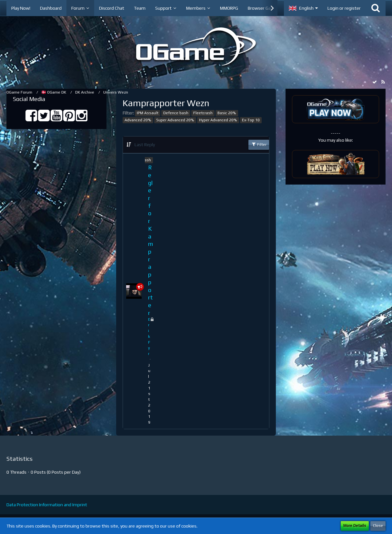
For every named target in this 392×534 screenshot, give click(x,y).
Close (378, 526)
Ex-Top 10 (251, 120)
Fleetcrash (203, 113)
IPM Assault (148, 113)
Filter (259, 144)
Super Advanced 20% (175, 120)
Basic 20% (227, 113)
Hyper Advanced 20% (218, 120)
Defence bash (176, 113)
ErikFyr (149, 337)
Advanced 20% (138, 120)
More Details (355, 526)
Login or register (344, 8)
